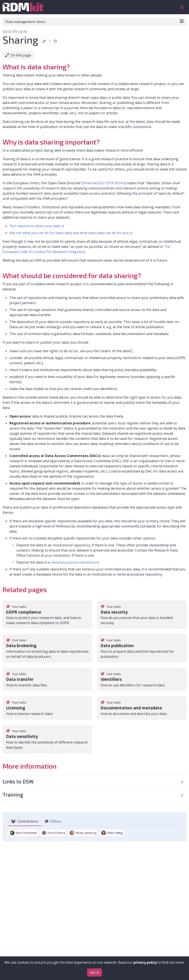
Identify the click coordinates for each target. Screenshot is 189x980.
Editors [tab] (53, 821)
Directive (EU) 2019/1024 (103, 183)
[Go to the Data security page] (142, 612)
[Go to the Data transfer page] (47, 679)
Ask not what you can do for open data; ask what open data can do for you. (69, 233)
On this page (18, 55)
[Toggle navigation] (182, 7)
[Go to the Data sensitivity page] (47, 737)
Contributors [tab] (25, 821)
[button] (44, 41)
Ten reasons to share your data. (35, 226)
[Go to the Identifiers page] (142, 679)
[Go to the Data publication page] (142, 646)
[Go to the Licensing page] (47, 708)
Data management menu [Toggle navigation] (94, 22)
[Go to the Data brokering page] (47, 646)
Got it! (94, 972)
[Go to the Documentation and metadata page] (142, 708)
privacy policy (145, 962)
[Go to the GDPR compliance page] (47, 612)
